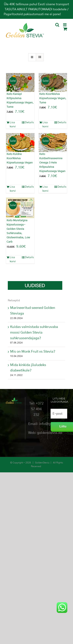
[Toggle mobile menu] (65, 25)
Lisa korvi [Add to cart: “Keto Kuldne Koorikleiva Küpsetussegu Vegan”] (13, 189)
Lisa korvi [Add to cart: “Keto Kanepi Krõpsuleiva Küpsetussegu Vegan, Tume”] (13, 125)
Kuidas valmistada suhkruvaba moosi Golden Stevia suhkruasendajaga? (34, 333)
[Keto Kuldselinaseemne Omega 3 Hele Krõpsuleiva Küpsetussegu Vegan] (53, 143)
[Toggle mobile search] (57, 25)
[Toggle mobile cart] (65, 29)
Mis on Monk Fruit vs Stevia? (33, 352)
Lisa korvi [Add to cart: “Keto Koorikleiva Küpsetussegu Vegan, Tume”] (45, 125)
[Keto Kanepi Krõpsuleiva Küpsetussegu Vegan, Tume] (20, 83)
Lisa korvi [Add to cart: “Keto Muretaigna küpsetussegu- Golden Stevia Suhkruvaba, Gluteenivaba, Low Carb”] (13, 259)
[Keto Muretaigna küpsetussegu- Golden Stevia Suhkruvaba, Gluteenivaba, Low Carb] (20, 208)
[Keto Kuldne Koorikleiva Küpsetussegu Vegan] (20, 143)
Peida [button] (66, 14)
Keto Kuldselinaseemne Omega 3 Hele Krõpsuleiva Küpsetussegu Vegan (52, 163)
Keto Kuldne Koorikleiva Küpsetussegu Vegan (20, 158)
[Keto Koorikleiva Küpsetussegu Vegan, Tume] (53, 83)
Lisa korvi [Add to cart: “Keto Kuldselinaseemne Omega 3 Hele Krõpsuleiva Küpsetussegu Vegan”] (45, 189)
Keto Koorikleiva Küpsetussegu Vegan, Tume (53, 98)
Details (29, 122)
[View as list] (40, 57)
